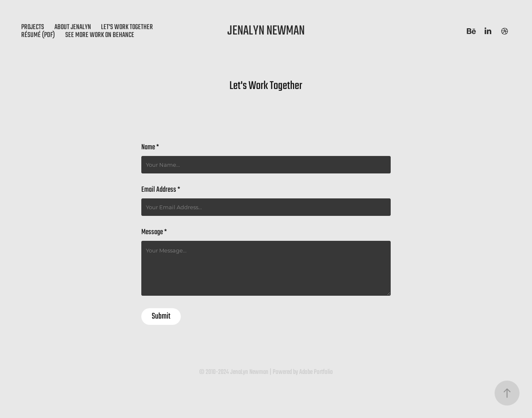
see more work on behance (100, 35)
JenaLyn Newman (266, 31)
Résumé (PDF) (38, 35)
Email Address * (161, 190)
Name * (150, 148)
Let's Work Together (127, 27)
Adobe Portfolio (316, 372)
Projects (33, 27)
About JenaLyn (73, 27)
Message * (154, 232)
